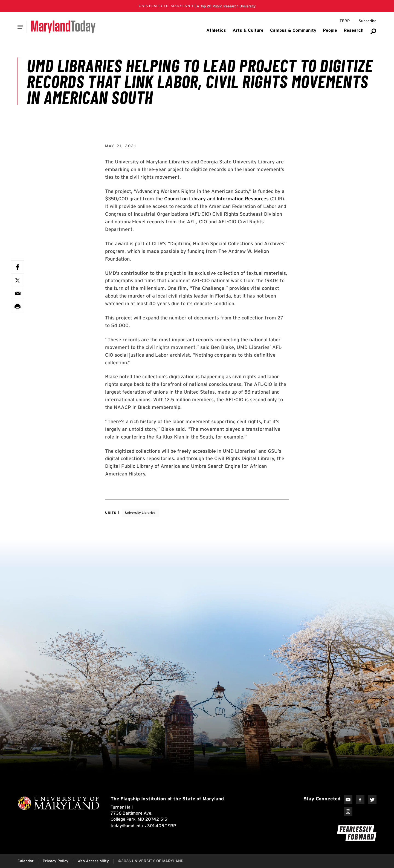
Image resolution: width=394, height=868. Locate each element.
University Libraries (140, 513)
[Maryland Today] (63, 27)
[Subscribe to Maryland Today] (368, 21)
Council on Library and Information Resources (216, 199)
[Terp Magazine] (345, 21)
